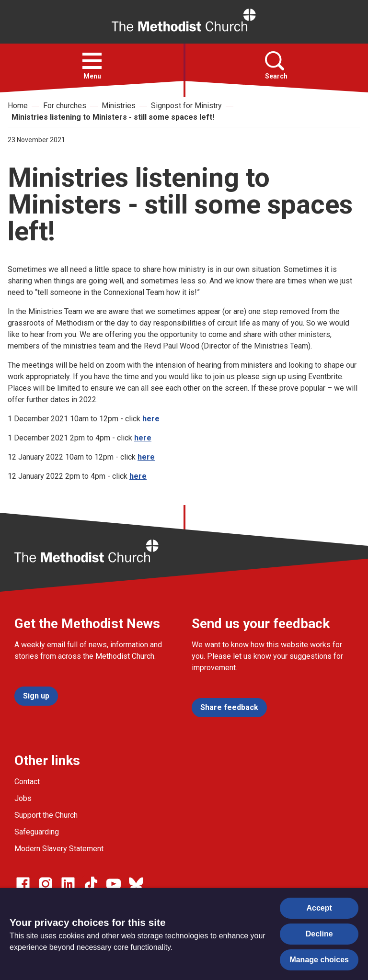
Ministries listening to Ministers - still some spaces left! (113, 117)
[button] (92, 61)
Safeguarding (37, 832)
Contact (27, 782)
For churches (65, 106)
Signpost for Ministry (186, 106)
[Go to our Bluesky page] (136, 884)
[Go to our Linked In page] (68, 884)
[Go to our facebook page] (23, 884)
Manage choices (319, 960)
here (151, 419)
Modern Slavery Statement (59, 849)
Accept (319, 908)
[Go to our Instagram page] (46, 884)
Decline (319, 934)
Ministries (119, 106)
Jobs (23, 798)
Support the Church (46, 815)
